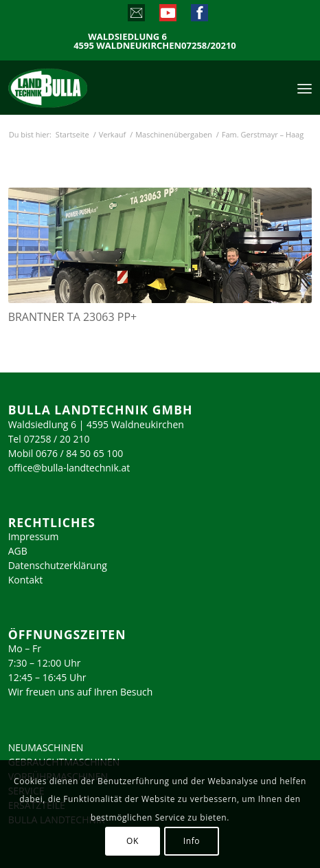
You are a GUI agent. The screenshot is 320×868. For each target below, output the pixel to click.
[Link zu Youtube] (167, 16)
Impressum (34, 536)
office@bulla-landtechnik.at (69, 468)
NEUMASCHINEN (46, 747)
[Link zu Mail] (136, 16)
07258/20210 (209, 46)
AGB (18, 551)
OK (133, 841)
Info (192, 841)
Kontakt (26, 580)
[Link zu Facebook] (199, 16)
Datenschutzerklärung (58, 565)
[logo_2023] (77, 87)
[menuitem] (305, 87)
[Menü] (305, 87)
